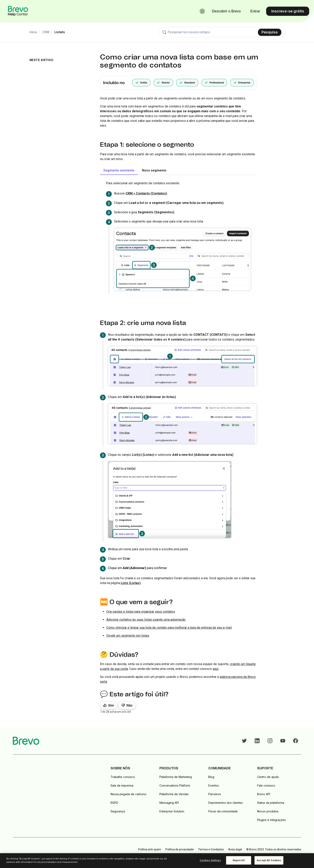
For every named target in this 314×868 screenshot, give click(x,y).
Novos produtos (268, 811)
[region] (157, 861)
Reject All (239, 860)
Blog (211, 777)
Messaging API (169, 803)
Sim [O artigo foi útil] (111, 705)
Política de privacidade (180, 849)
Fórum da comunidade (223, 811)
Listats (60, 32)
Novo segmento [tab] (154, 170)
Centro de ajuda (268, 777)
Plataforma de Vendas (174, 794)
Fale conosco (266, 785)
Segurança (118, 811)
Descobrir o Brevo (226, 11)
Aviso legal (235, 849)
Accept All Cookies (269, 860)
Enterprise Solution (172, 811)
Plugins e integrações (271, 820)
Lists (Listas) (131, 583)
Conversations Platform (175, 785)
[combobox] (222, 32)
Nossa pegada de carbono (128, 794)
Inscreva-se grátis (288, 11)
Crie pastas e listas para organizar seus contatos (141, 612)
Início (33, 32)
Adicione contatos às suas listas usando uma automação (146, 620)
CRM (46, 32)
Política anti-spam (150, 849)
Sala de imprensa (122, 785)
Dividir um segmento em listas (128, 636)
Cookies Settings (210, 860)
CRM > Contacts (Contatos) (146, 193)
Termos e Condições (211, 849)
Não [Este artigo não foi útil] (129, 705)
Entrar (255, 11)
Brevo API (264, 794)
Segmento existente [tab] (119, 170)
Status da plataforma (271, 803)
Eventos (214, 785)
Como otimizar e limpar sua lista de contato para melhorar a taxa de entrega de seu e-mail (169, 628)
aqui (216, 669)
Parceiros (215, 794)
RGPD (114, 803)
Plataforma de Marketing (176, 777)
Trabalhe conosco (123, 777)
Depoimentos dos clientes (225, 803)
